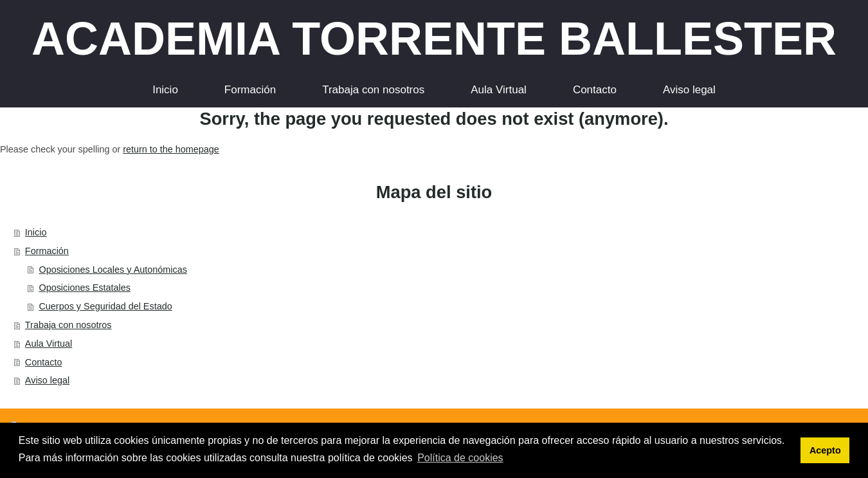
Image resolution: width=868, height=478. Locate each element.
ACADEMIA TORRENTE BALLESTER (434, 39)
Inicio (36, 232)
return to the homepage (171, 149)
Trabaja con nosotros (68, 325)
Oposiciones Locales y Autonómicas (113, 270)
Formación (47, 251)
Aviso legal (47, 380)
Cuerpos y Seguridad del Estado (105, 306)
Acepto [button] (825, 450)
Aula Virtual (49, 344)
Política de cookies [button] (460, 458)
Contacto (44, 362)
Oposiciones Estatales (84, 288)
